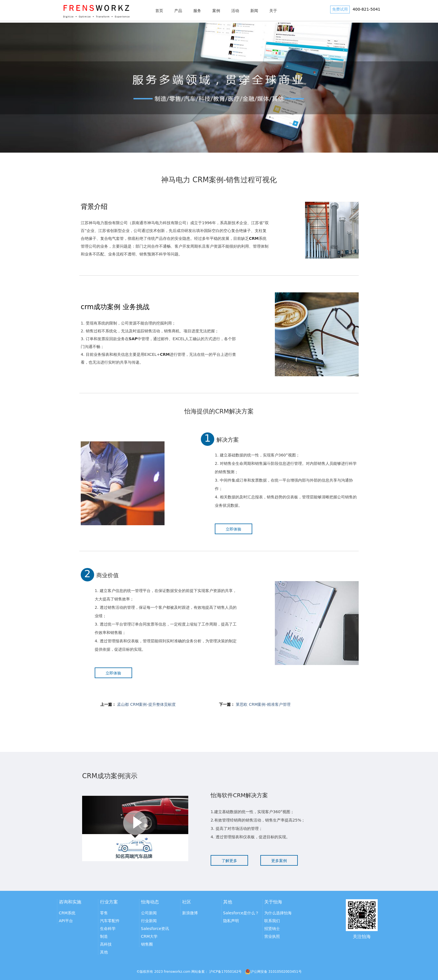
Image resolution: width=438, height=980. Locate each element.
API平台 (66, 921)
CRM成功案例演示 (110, 776)
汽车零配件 (110, 921)
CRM (165, 354)
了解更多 (229, 861)
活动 (235, 11)
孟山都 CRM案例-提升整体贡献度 (146, 704)
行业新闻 (149, 921)
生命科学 (108, 929)
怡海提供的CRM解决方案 (219, 411)
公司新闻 (149, 913)
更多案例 (279, 861)
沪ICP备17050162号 (225, 972)
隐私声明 (231, 921)
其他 (104, 952)
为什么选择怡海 (278, 913)
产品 (178, 11)
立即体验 (234, 529)
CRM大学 (149, 936)
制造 (104, 936)
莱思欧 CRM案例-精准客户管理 (263, 704)
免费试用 (340, 9)
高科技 (106, 944)
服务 (197, 11)
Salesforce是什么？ (241, 913)
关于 (273, 11)
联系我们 (272, 921)
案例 (216, 11)
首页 (159, 11)
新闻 (254, 11)
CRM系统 (67, 913)
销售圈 (147, 944)
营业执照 (272, 936)
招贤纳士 (272, 929)
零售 (104, 913)
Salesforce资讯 (155, 929)
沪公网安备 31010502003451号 (273, 972)
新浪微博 (190, 913)
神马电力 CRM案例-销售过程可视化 (219, 180)
